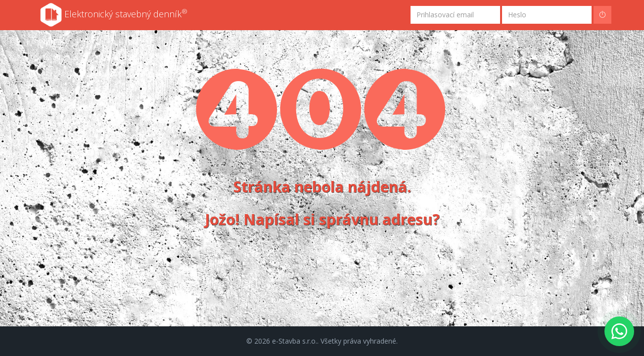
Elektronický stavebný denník (114, 15)
